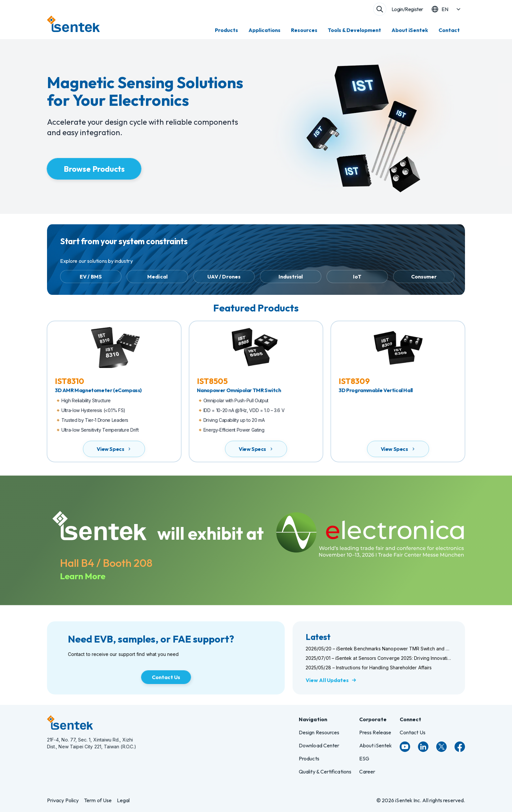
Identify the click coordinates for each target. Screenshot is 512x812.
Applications (264, 30)
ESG (364, 758)
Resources (304, 30)
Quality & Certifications (325, 772)
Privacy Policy (63, 800)
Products (226, 30)
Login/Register (407, 9)
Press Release (375, 732)
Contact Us (413, 732)
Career (367, 772)
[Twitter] (441, 747)
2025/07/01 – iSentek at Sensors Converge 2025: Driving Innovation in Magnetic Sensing (379, 658)
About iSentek (410, 30)
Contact (449, 30)
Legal (123, 800)
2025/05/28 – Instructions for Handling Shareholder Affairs (369, 668)
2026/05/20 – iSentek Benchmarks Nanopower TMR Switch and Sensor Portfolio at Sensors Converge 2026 (379, 649)
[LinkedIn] (423, 747)
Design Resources (319, 732)
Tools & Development (354, 30)
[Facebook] (460, 747)
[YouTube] (405, 747)
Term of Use (98, 800)
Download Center (319, 745)
